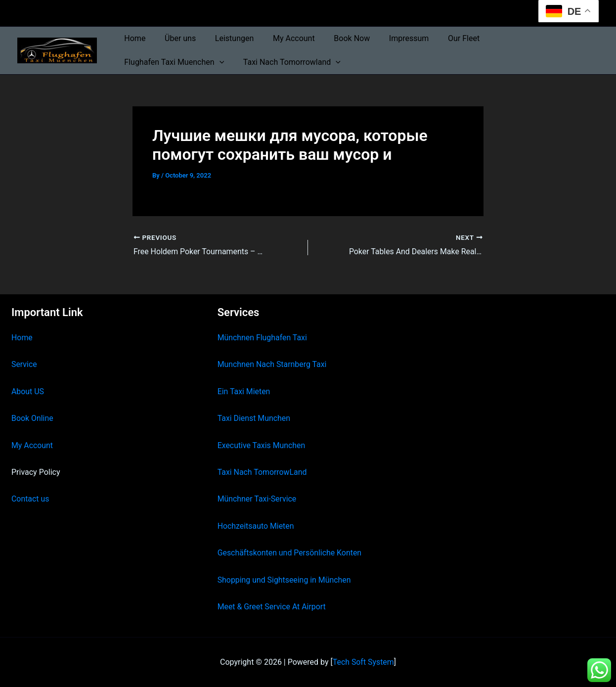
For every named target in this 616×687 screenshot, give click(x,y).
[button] (569, 39)
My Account (283, 38)
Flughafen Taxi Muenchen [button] (524, 39)
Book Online (32, 418)
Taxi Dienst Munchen (254, 418)
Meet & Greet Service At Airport (272, 607)
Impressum (391, 38)
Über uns (175, 38)
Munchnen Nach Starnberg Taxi (272, 364)
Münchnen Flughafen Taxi (263, 338)
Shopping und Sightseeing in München (285, 579)
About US (28, 391)
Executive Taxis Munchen (262, 445)
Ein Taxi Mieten (244, 391)
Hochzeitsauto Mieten (256, 526)
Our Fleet (442, 38)
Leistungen (226, 38)
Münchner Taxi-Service (257, 499)
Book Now (337, 38)
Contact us (30, 499)
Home (133, 38)
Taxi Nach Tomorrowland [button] (171, 62)
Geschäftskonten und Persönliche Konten (290, 553)
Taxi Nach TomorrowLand (263, 472)
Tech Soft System (363, 662)
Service (24, 364)
